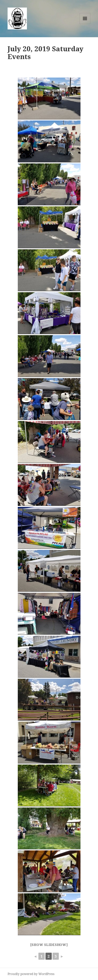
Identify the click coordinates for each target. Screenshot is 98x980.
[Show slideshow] (49, 945)
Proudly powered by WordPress (31, 974)
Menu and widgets (85, 24)
